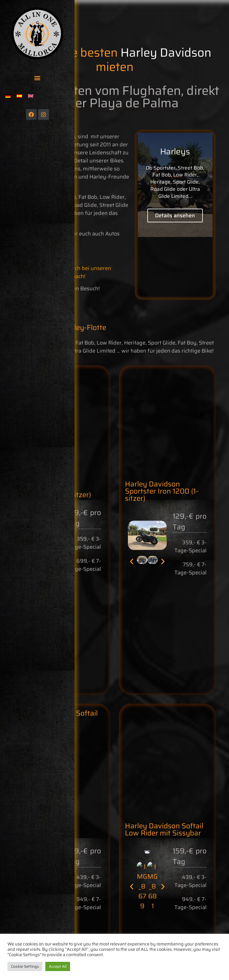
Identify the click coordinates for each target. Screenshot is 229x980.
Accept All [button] (58, 966)
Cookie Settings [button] (25, 966)
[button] (37, 78)
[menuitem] (8, 96)
